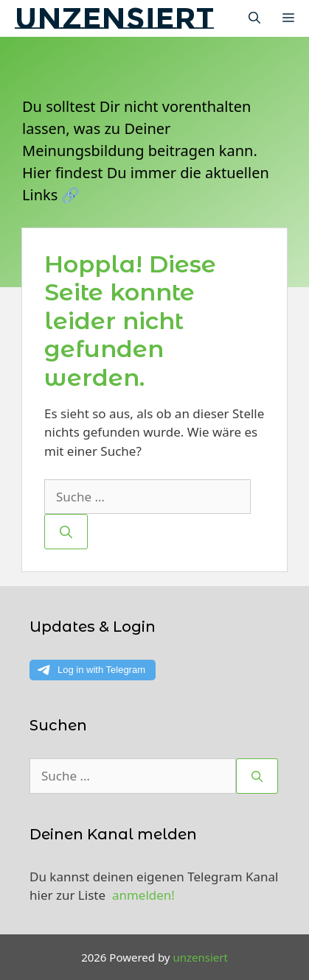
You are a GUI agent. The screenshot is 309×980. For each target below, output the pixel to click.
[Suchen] (66, 532)
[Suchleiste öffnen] (254, 18)
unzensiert (114, 18)
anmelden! (143, 895)
